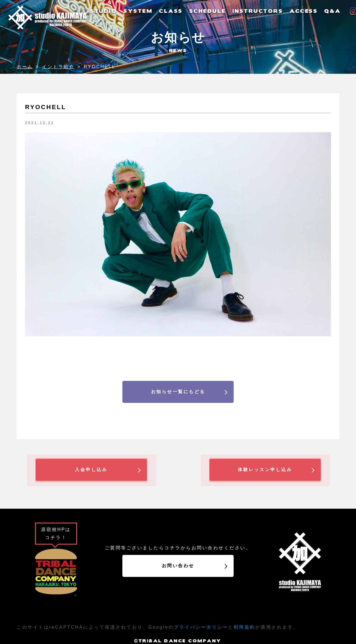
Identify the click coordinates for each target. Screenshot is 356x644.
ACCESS (304, 11)
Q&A (333, 11)
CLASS (171, 11)
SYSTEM (138, 11)
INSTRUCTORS (258, 11)
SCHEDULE (208, 11)
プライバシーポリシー (201, 627)
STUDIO (103, 11)
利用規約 (244, 627)
